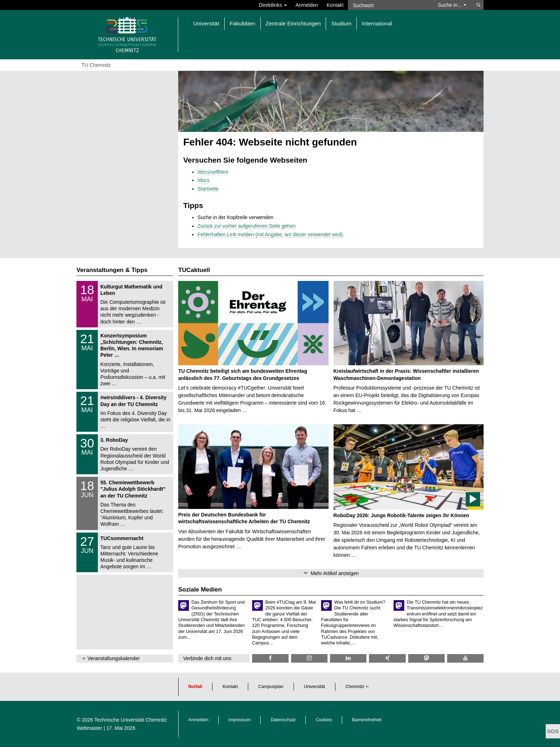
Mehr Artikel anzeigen (335, 573)
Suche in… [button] (452, 5)
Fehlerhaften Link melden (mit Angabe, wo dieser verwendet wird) (270, 234)
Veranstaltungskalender (114, 658)
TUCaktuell (194, 270)
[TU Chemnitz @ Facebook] (270, 658)
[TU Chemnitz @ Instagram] (309, 658)
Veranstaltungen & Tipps (112, 270)
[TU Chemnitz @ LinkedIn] (348, 658)
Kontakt (335, 5)
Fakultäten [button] (242, 23)
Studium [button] (341, 23)
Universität (315, 687)
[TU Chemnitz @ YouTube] (465, 658)
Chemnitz (355, 687)
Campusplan (271, 687)
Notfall (195, 687)
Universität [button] (206, 23)
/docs (203, 180)
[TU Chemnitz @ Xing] (387, 658)
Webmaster (89, 728)
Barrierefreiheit (367, 720)
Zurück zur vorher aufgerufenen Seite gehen (247, 226)
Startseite (208, 189)
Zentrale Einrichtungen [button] (293, 23)
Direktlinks (273, 5)
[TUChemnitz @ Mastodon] (426, 658)
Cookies (324, 720)
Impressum (240, 720)
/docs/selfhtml (213, 172)
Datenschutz (283, 720)
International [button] (377, 23)
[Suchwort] (389, 5)
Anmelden (307, 5)
